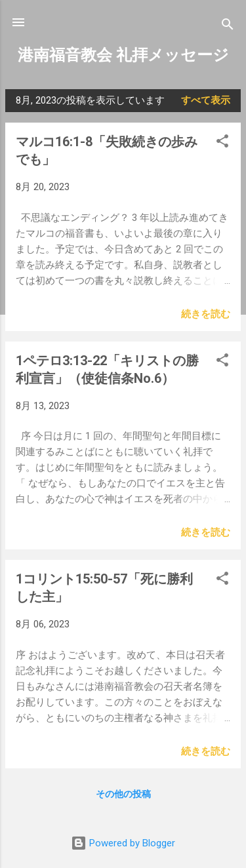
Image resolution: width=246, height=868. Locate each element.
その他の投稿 (123, 794)
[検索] (228, 27)
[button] (222, 143)
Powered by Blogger (123, 843)
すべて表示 (206, 100)
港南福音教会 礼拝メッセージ (123, 55)
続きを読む (206, 314)
